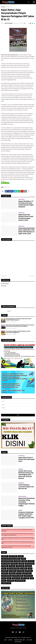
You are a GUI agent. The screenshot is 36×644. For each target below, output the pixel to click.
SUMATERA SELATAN (20, 581)
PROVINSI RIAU (28, 576)
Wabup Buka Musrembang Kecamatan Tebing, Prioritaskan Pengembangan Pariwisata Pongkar (27, 502)
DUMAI (23, 559)
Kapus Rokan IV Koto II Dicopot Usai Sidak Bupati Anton (26, 459)
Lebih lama (32, 276)
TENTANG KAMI (18, 642)
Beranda (3, 7)
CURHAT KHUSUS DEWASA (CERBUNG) (11, 559)
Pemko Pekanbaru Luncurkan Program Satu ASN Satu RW (26, 487)
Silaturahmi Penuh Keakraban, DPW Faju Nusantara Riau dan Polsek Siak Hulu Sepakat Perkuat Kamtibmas (20, 326)
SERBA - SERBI (25, 578)
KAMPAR (21, 564)
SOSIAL (4, 581)
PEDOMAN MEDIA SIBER (19, 640)
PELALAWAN (21, 571)
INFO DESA (31, 561)
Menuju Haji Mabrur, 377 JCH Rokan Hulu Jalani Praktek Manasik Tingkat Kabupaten (26, 204)
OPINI (30, 568)
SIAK (32, 578)
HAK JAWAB (17, 561)
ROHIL (9, 578)
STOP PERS (11, 581)
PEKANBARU (13, 571)
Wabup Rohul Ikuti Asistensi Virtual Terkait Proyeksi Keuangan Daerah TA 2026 (26, 217)
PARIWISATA (5, 571)
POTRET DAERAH (27, 573)
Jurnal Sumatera (5, 284)
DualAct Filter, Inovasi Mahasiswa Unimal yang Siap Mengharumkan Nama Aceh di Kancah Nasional (26, 475)
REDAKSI (11, 640)
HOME (5, 640)
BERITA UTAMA (13, 556)
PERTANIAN (12, 573)
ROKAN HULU (9, 7)
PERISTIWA (5, 573)
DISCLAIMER (29, 640)
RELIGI (4, 578)
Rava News (4, 286)
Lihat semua (32, 196)
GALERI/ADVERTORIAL (7, 561)
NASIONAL (28, 566)
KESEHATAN (5, 566)
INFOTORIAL (14, 564)
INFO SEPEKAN (6, 564)
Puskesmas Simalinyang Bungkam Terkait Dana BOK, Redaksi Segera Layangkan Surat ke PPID (26, 515)
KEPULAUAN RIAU (30, 564)
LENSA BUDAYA (20, 566)
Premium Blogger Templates (24, 638)
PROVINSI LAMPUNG (18, 576)
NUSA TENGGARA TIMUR (13, 568)
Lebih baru (4, 276)
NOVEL (4, 568)
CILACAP (21, 556)
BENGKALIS (5, 556)
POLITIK (19, 573)
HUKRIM (24, 561)
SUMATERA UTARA (6, 583)
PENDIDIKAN (29, 571)
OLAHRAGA (24, 568)
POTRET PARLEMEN (6, 576)
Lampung (12, 566)
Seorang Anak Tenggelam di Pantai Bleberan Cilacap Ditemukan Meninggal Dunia (18, 332)
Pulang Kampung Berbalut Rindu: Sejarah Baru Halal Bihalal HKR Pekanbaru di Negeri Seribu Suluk (27, 231)
